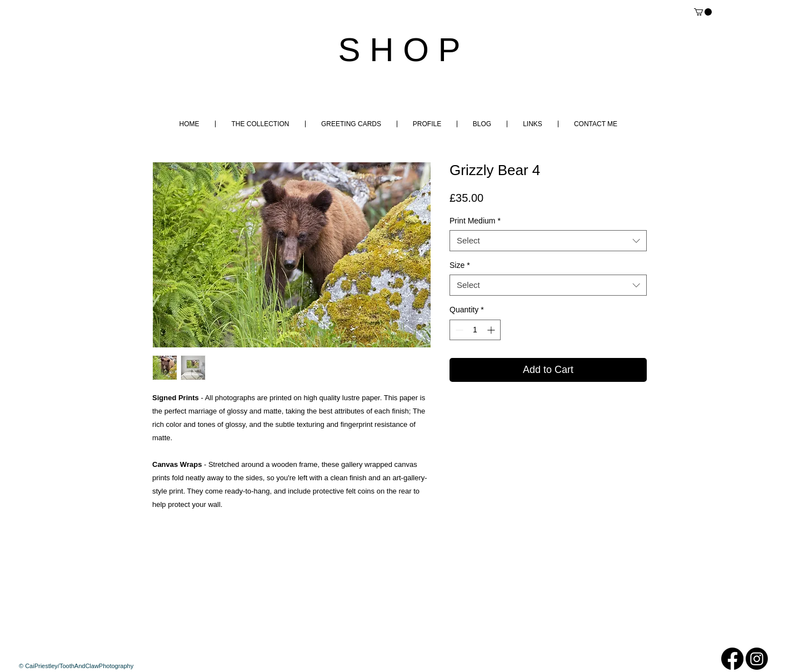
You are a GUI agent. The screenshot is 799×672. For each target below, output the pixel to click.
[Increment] (492, 330)
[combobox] (548, 241)
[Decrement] (458, 330)
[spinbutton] (475, 330)
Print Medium (475, 221)
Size (460, 265)
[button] (703, 12)
